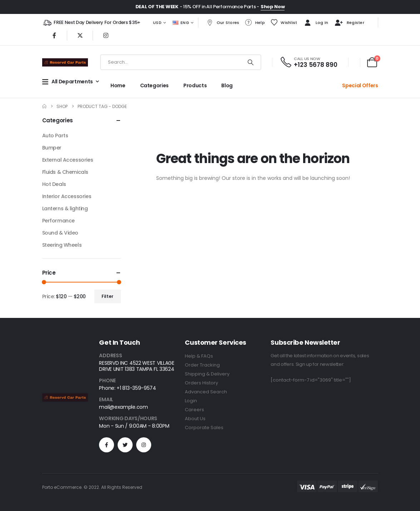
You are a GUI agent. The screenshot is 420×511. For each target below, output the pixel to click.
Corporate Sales (204, 428)
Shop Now (273, 7)
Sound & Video (60, 233)
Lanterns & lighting (65, 208)
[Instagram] (106, 35)
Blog (227, 85)
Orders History (201, 383)
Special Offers (360, 85)
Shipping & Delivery (207, 374)
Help (255, 23)
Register (349, 23)
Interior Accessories (67, 196)
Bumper (52, 148)
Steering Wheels (62, 245)
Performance (58, 221)
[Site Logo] (65, 62)
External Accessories (68, 160)
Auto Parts (55, 136)
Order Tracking (202, 365)
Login (191, 401)
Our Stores (223, 23)
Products (195, 85)
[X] (80, 35)
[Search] (251, 62)
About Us (195, 419)
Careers (194, 410)
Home (118, 85)
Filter (107, 296)
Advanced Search (206, 392)
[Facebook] (54, 35)
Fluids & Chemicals (65, 172)
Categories (155, 85)
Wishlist (284, 23)
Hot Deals (54, 184)
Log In (316, 23)
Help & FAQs (199, 356)
